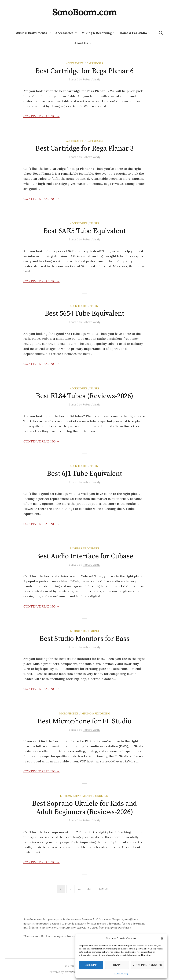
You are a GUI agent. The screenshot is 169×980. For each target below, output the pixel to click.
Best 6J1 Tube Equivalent (84, 474)
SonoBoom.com (84, 13)
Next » (103, 889)
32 (89, 889)
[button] (162, 938)
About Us (81, 43)
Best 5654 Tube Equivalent (85, 314)
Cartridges (95, 63)
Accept (91, 965)
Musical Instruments (31, 33)
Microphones (69, 713)
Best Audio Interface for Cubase (85, 556)
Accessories (64, 33)
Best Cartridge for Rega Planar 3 (84, 148)
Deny (117, 965)
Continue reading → (41, 116)
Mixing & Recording (97, 33)
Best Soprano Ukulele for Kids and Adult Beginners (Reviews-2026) (84, 808)
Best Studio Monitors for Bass (84, 639)
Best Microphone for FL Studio (84, 721)
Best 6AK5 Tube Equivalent (85, 231)
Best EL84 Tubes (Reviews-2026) (84, 396)
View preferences (147, 965)
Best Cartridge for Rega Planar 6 (84, 71)
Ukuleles (102, 796)
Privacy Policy (121, 973)
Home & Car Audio (133, 33)
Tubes (95, 223)
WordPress (71, 972)
